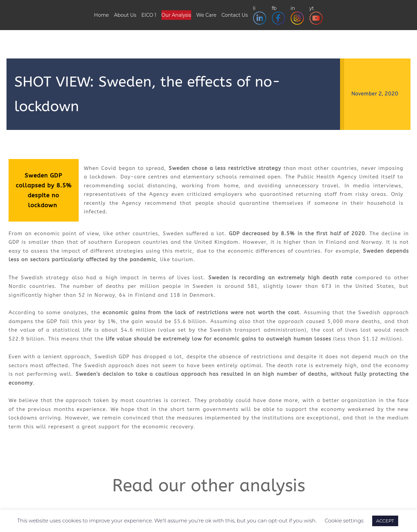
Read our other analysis (209, 486)
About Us (125, 15)
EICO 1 (149, 15)
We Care (206, 15)
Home (101, 15)
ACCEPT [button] (385, 521)
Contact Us (234, 15)
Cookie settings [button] (344, 521)
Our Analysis (176, 15)
